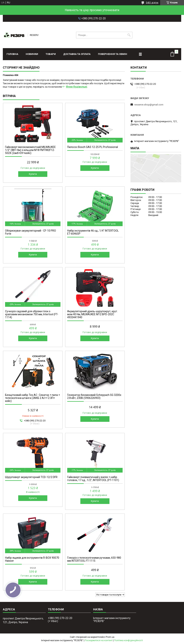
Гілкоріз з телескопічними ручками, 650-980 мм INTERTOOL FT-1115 (94, 559)
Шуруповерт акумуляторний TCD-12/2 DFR (31, 477)
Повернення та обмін (113, 54)
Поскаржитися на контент (99, 640)
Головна (12, 54)
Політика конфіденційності (129, 640)
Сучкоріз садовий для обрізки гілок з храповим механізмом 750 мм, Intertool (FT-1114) (32, 314)
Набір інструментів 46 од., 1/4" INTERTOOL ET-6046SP (93, 232)
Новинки (32, 54)
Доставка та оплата (77, 54)
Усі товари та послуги (109, 595)
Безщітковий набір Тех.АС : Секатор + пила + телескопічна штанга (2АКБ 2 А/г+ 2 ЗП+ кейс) (32, 398)
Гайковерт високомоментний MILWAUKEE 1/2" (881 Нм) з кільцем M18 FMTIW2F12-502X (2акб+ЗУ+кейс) (30, 150)
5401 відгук (152, 3)
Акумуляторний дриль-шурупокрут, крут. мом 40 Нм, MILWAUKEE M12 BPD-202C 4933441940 (92, 314)
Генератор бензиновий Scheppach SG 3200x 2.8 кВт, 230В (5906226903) (94, 396)
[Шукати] (129, 35)
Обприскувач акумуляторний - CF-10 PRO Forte (31, 232)
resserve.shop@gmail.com (149, 105)
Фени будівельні (77, 87)
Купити (33, 174)
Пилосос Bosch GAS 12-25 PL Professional (93, 147)
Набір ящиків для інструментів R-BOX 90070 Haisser (32, 559)
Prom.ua (110, 637)
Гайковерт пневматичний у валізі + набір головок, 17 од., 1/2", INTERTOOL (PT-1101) (93, 479)
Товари (51, 54)
